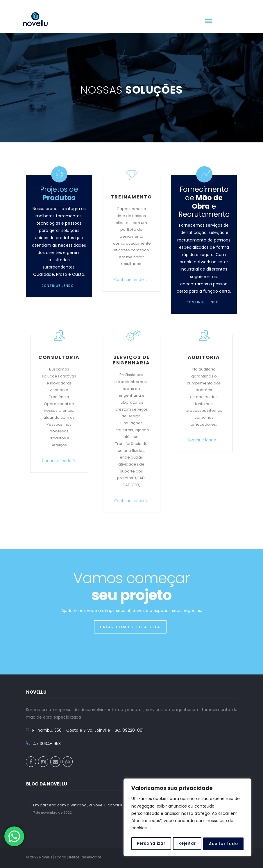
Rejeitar (187, 844)
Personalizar (151, 844)
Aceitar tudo (223, 844)
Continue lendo (58, 286)
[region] (187, 818)
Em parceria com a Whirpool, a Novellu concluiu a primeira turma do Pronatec (107, 805)
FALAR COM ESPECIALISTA (130, 627)
